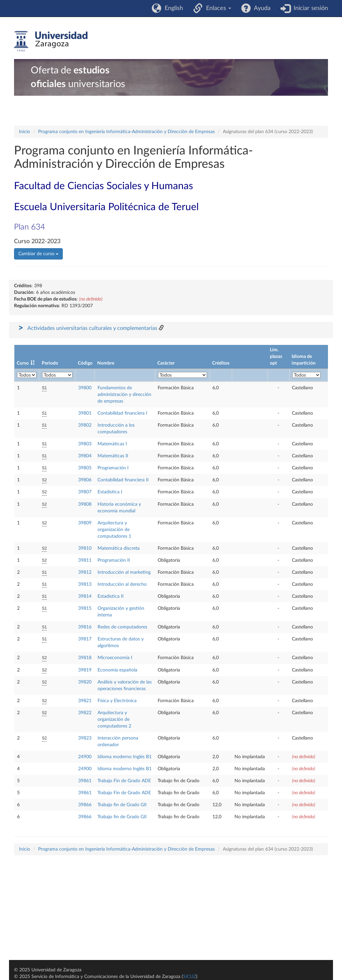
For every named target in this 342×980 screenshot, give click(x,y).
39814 (85, 596)
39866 (85, 805)
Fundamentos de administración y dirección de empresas (124, 395)
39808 (85, 504)
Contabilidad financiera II (123, 480)
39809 (85, 523)
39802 (85, 425)
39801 (85, 413)
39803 (85, 444)
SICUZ (190, 977)
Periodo (50, 363)
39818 (85, 658)
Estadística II (111, 596)
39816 (85, 627)
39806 (85, 480)
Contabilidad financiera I (122, 413)
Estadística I (110, 492)
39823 (85, 738)
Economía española (117, 670)
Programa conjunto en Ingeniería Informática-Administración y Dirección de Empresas (126, 132)
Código (85, 363)
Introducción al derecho (122, 584)
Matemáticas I (112, 444)
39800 (85, 388)
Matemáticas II (113, 456)
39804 (85, 456)
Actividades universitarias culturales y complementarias (92, 328)
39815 (85, 608)
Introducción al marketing (124, 572)
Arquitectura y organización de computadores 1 (114, 530)
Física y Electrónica (117, 701)
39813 (85, 584)
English (172, 8)
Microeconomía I (115, 658)
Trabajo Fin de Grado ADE (124, 781)
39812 (85, 572)
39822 (85, 713)
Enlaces (217, 8)
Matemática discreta (119, 548)
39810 (85, 548)
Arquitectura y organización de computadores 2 (114, 719)
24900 (85, 757)
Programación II (114, 560)
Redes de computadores (122, 627)
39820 (85, 682)
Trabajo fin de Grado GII (122, 805)
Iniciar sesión (309, 8)
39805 (85, 468)
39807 (85, 492)
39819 (85, 670)
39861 (85, 781)
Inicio (25, 132)
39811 (85, 560)
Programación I (113, 468)
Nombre (106, 363)
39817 (85, 639)
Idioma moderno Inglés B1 (125, 757)
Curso (23, 363)
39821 (85, 701)
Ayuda (261, 8)
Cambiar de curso (38, 254)
